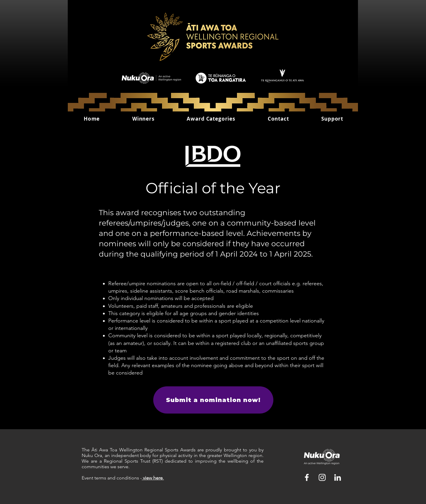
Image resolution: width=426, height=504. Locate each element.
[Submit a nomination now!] (213, 400)
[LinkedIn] (338, 477)
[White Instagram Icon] (322, 477)
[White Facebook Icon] (307, 477)
